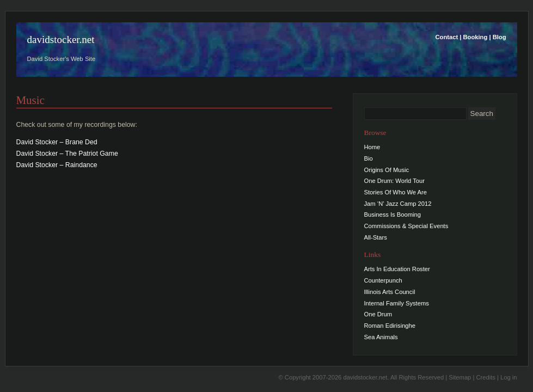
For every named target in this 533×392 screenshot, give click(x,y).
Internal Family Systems (397, 303)
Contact (447, 37)
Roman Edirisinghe (390, 326)
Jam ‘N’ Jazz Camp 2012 (398, 204)
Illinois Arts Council (390, 292)
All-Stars (376, 237)
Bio (369, 158)
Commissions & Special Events (406, 226)
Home (372, 147)
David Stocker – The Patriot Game (67, 154)
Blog (500, 37)
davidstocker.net (61, 39)
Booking (476, 37)
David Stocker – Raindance (57, 165)
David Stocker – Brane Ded (57, 142)
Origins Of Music (387, 170)
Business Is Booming (393, 215)
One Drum (378, 314)
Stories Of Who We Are (396, 192)
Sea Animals (381, 337)
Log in (509, 377)
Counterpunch (383, 280)
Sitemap (460, 377)
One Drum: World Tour (395, 181)
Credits (485, 377)
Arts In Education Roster (397, 269)
